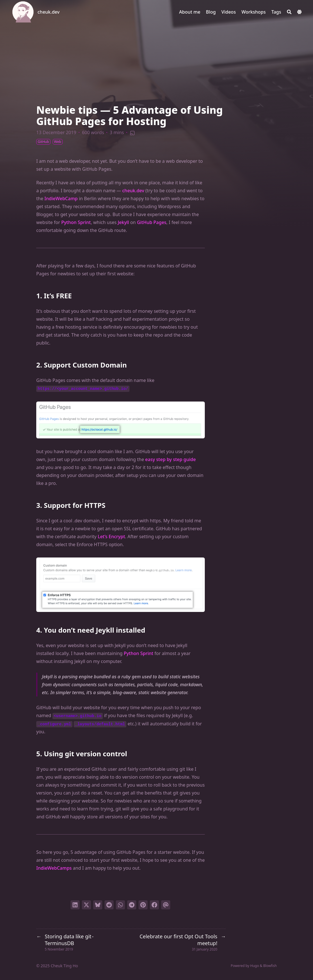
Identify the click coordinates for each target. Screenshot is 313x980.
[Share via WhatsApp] (120, 905)
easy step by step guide (171, 459)
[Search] (289, 12)
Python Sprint (76, 222)
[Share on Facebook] (154, 905)
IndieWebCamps (54, 868)
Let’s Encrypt (111, 537)
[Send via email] (166, 905)
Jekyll (124, 222)
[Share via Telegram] (132, 905)
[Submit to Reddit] (109, 905)
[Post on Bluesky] (98, 905)
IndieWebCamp (61, 198)
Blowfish (270, 966)
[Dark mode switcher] (299, 12)
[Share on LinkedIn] (75, 905)
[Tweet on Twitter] (86, 905)
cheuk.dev (49, 12)
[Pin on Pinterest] (143, 905)
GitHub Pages (152, 222)
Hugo (255, 966)
